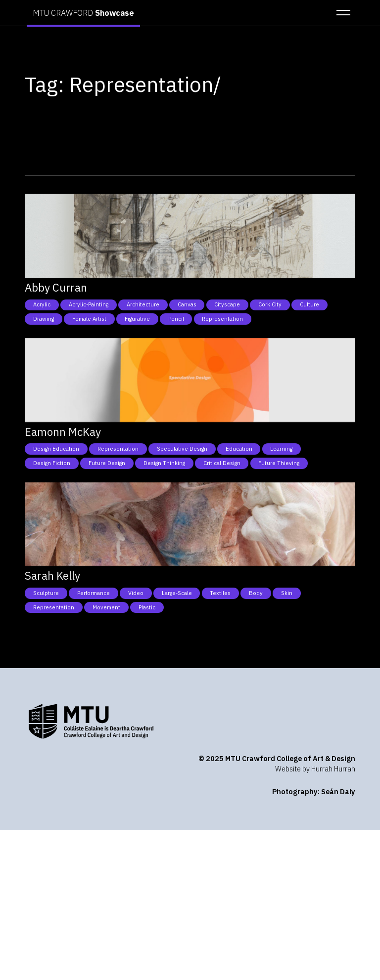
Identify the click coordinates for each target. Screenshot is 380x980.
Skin (287, 593)
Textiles (220, 593)
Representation (222, 319)
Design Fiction (52, 463)
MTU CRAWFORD (83, 13)
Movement (106, 607)
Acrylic (42, 304)
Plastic (147, 607)
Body (256, 593)
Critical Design (222, 463)
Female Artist (89, 319)
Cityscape (227, 304)
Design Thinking (164, 463)
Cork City (270, 304)
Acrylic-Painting (89, 304)
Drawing (44, 319)
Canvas (187, 304)
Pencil (176, 319)
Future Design (107, 463)
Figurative (137, 319)
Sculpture (46, 593)
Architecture (143, 304)
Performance (94, 593)
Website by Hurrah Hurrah (315, 769)
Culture (309, 304)
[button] (340, 13)
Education (239, 449)
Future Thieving (279, 463)
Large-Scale (177, 593)
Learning (281, 449)
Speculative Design (182, 449)
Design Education (56, 449)
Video (136, 593)
